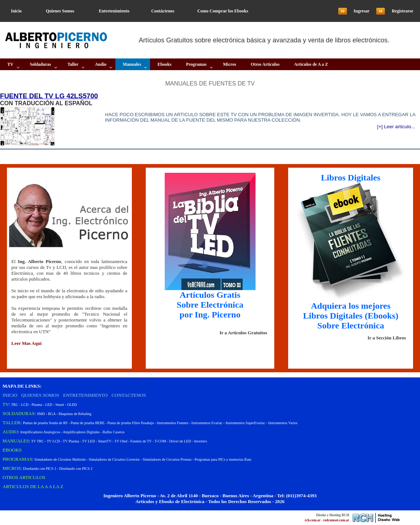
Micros (230, 64)
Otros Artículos (265, 64)
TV (10, 64)
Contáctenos (163, 11)
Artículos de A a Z (311, 64)
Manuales (132, 64)
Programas (196, 64)
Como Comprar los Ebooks (223, 11)
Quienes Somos (60, 11)
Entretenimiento (114, 11)
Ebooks (164, 64)
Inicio (16, 11)
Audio (101, 64)
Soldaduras (41, 64)
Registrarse (403, 11)
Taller (73, 64)
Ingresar (362, 11)
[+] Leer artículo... (396, 127)
